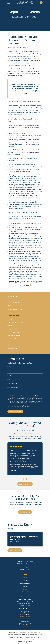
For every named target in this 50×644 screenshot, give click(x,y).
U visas (32, 239)
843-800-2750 (25, 570)
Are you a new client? (13, 384)
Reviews (25, 586)
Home (25, 578)
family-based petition (26, 224)
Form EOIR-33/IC (17, 135)
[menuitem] (25, 303)
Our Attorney (25, 581)
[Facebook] (30, 625)
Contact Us (25, 592)
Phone (9, 375)
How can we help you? (13, 388)
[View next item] (27, 479)
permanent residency (23, 222)
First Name (10, 367)
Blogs (25, 589)
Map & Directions (25, 606)
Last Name (10, 371)
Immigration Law (25, 584)
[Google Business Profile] (27, 625)
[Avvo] (23, 625)
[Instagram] (20, 625)
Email (9, 379)
